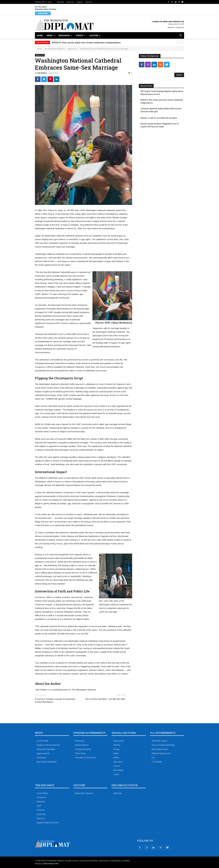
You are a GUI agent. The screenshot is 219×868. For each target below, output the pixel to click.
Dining (116, 749)
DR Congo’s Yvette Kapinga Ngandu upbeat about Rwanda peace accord (162, 93)
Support (80, 2)
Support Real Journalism (48, 823)
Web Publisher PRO (51, 864)
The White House (159, 741)
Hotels (116, 758)
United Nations (82, 745)
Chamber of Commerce (86, 758)
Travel (116, 774)
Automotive (119, 741)
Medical (117, 745)
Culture (94, 35)
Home (40, 35)
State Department (160, 749)
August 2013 (72, 49)
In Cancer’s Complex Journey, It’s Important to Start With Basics (55, 701)
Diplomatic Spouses (84, 793)
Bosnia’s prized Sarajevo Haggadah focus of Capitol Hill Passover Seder (160, 125)
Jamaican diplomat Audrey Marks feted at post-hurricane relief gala (161, 110)
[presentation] (178, 43)
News (50, 35)
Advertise (89, 2)
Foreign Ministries (83, 749)
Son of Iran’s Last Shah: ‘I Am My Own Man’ (105, 699)
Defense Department (161, 753)
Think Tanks (80, 753)
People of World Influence (48, 745)
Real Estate (118, 770)
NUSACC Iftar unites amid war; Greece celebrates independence (86, 42)
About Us (70, 2)
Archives (40, 810)
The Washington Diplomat (55, 49)
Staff (39, 806)
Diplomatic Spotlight (46, 749)
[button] (181, 36)
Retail (116, 753)
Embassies (80, 741)
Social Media (42, 793)
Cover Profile (42, 741)
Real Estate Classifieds (47, 762)
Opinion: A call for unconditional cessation (159, 118)
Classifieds (41, 758)
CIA (153, 758)
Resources (64, 35)
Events (80, 35)
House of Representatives (163, 745)
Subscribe (60, 2)
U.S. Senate (157, 762)
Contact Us (180, 28)
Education (118, 762)
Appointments (43, 753)
